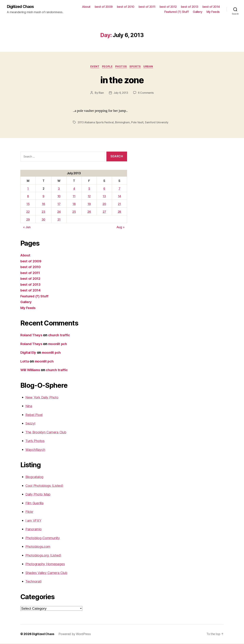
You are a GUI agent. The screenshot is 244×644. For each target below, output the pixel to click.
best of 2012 (168, 7)
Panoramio (34, 530)
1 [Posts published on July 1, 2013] (28, 189)
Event (94, 67)
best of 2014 (211, 7)
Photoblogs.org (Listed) (44, 556)
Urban (150, 67)
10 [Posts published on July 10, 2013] (59, 197)
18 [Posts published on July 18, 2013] (74, 205)
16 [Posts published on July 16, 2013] (44, 205)
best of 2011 (147, 7)
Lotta (25, 362)
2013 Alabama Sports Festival (96, 123)
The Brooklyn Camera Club (48, 433)
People (107, 67)
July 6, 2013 (121, 93)
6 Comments (146, 93)
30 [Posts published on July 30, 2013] (44, 220)
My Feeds (213, 12)
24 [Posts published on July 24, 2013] (59, 212)
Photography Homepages (46, 565)
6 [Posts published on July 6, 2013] (104, 189)
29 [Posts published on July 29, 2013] (28, 220)
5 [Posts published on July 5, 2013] (89, 189)
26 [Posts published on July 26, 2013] (89, 212)
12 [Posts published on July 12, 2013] (89, 197)
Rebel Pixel (34, 415)
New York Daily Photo (43, 398)
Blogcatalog (35, 477)
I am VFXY (34, 521)
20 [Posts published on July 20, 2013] (104, 205)
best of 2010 (126, 7)
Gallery (198, 12)
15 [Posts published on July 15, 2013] (28, 205)
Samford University (158, 123)
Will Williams (31, 371)
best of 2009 (104, 7)
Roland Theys (32, 336)
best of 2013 (190, 7)
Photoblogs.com (39, 547)
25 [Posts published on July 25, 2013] (74, 212)
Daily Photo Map (39, 495)
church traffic (61, 336)
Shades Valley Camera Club (48, 573)
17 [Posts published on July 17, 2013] (59, 205)
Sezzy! (31, 424)
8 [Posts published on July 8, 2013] (28, 197)
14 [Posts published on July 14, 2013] (119, 197)
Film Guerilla (35, 504)
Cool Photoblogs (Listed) (45, 486)
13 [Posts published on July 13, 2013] (104, 197)
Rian (101, 93)
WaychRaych (36, 450)
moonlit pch (59, 344)
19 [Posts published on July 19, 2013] (89, 205)
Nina (29, 407)
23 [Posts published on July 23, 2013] (44, 212)
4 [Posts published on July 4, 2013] (74, 189)
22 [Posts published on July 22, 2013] (28, 212)
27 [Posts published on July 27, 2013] (104, 212)
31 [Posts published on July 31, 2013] (59, 220)
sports (136, 67)
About (86, 7)
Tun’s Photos (36, 441)
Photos (121, 67)
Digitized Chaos (21, 7)
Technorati (34, 582)
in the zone (122, 80)
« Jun (27, 228)
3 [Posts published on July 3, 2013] (59, 189)
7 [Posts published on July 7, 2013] (120, 189)
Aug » (120, 228)
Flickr (30, 512)
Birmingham (124, 123)
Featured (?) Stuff (176, 12)
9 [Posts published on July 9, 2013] (43, 197)
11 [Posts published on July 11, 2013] (74, 197)
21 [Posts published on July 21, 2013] (120, 205)
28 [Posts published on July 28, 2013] (119, 212)
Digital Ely (29, 353)
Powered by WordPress (75, 634)
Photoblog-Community (44, 538)
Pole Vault (139, 123)
